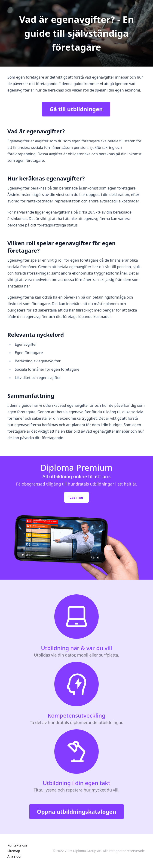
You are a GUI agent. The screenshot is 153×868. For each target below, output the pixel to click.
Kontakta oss (17, 845)
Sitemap (14, 851)
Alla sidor (15, 856)
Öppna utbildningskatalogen (76, 811)
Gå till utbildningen (76, 109)
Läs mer (77, 497)
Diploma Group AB (87, 851)
